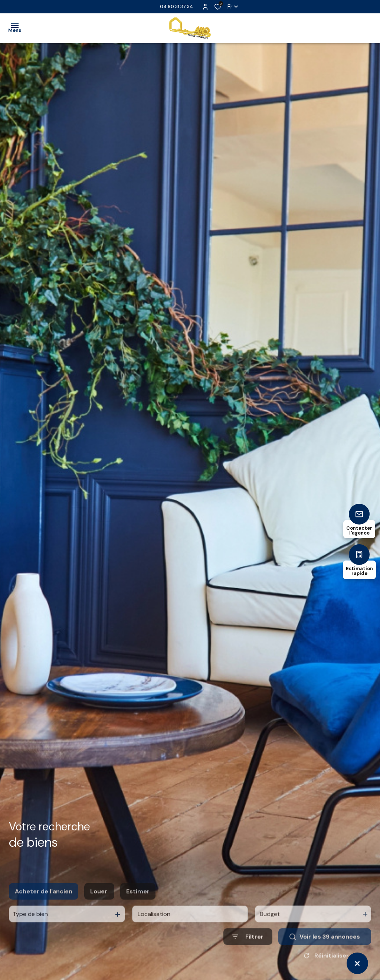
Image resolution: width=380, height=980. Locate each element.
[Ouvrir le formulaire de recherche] (248, 950)
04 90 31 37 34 (176, 6)
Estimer (138, 905)
